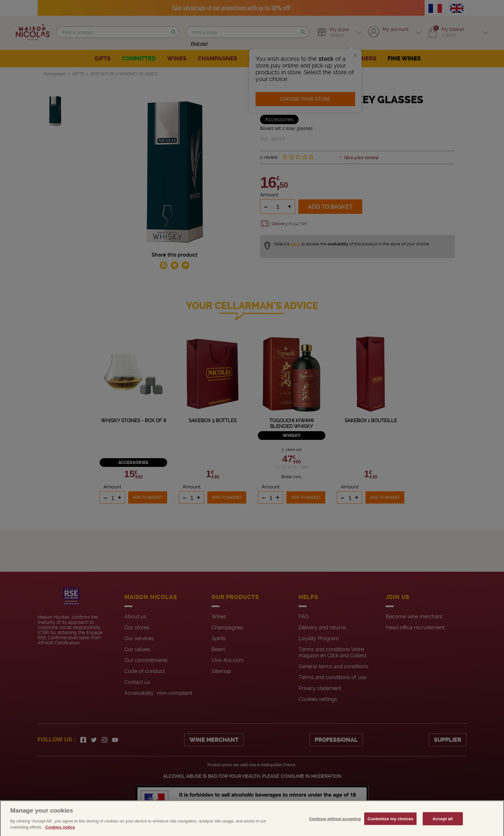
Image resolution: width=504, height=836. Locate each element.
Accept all (443, 828)
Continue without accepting (335, 829)
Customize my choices (390, 828)
